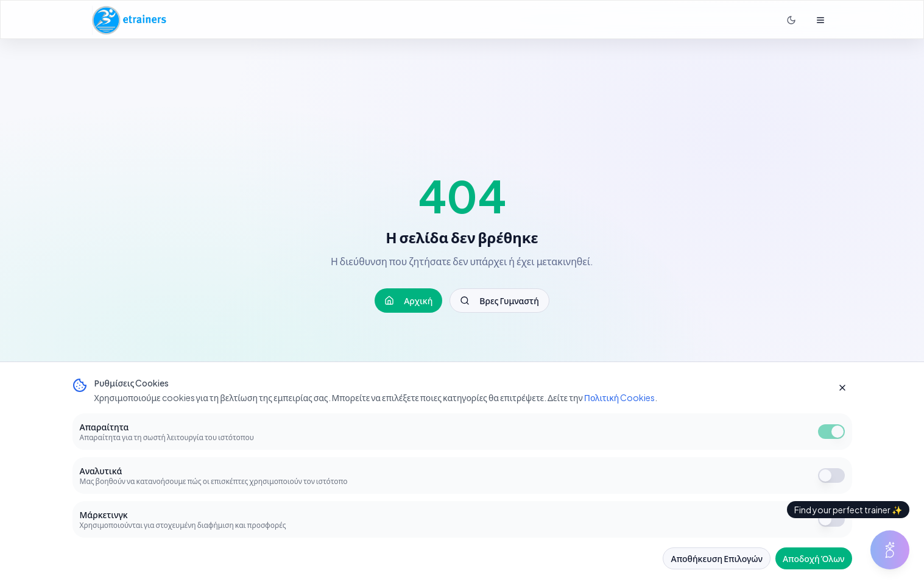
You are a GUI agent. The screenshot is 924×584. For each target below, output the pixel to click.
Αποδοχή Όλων (814, 558)
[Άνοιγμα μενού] (820, 20)
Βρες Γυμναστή (499, 301)
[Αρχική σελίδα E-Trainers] (129, 20)
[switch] (831, 432)
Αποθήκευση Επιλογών (716, 558)
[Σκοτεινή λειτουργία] (791, 20)
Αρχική (408, 301)
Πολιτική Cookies (620, 397)
